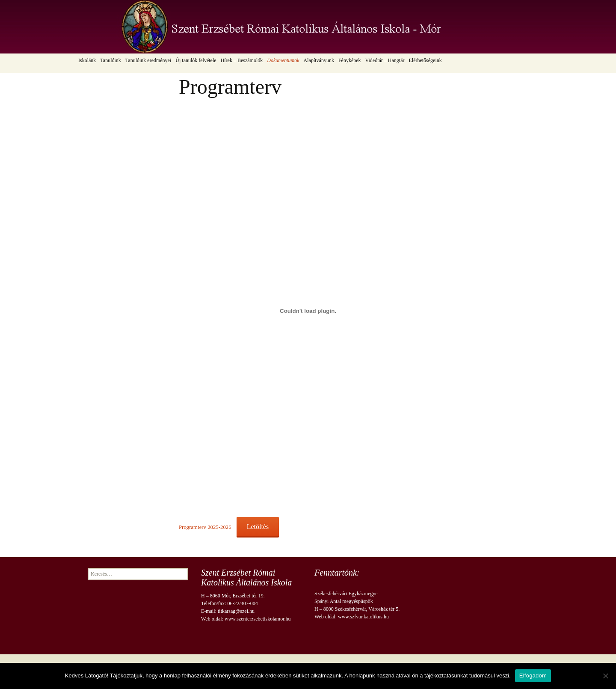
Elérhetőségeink (425, 60)
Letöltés (258, 527)
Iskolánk (87, 60)
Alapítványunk (319, 60)
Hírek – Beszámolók (242, 60)
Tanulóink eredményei (148, 60)
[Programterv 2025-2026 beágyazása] (308, 311)
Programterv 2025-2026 (205, 527)
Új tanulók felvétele (196, 60)
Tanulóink (111, 60)
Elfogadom (533, 676)
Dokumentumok (283, 60)
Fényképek (350, 60)
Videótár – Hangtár (385, 60)
